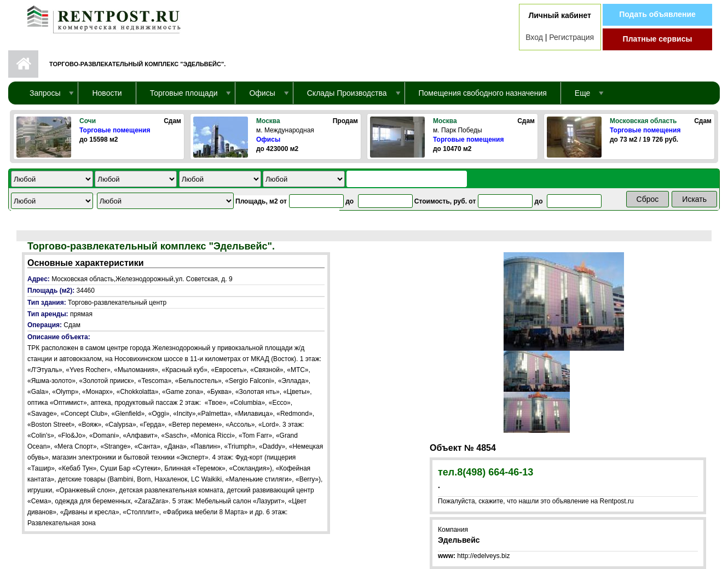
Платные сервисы (658, 39)
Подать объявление (657, 14)
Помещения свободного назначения (483, 93)
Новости (107, 93)
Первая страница (23, 64)
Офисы (268, 140)
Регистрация (571, 37)
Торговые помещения (115, 130)
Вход (534, 37)
